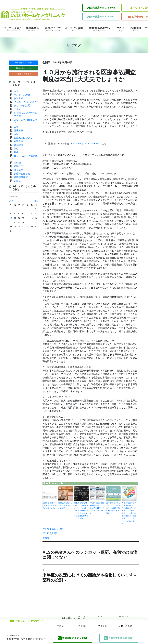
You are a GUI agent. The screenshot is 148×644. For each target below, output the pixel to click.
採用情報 (136, 29)
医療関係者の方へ (100, 29)
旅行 (16, 148)
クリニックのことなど (25, 102)
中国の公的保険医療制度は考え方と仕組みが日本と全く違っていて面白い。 (97, 508)
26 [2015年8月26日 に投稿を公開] (19, 227)
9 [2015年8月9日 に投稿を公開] (35, 214)
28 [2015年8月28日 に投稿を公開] (27, 227)
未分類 (46, 538)
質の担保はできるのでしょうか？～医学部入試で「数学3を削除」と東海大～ (113, 508)
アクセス (103, 626)
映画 (16, 152)
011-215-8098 (101, 8)
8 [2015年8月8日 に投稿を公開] (31, 214)
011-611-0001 (101, 17)
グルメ (17, 109)
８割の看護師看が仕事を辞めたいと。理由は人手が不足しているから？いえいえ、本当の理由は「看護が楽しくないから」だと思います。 (129, 513)
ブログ (120, 29)
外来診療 (18, 145)
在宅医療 (18, 141)
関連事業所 (32, 29)
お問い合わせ (126, 626)
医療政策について (23, 138)
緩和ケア (20, 166)
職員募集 (18, 170)
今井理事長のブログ (53, 529)
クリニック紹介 (13, 29)
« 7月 (11, 201)
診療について (53, 29)
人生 (16, 127)
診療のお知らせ (22, 174)
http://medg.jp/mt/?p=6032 (85, 144)
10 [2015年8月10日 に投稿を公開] (11, 218)
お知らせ (18, 98)
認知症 (17, 181)
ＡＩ (16, 91)
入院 (16, 134)
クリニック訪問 (22, 106)
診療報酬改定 (21, 177)
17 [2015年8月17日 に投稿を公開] (11, 222)
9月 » (36, 201)
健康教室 (18, 130)
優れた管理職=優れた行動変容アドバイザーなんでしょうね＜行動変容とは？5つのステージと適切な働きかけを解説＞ (81, 511)
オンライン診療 (74, 29)
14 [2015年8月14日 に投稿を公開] (27, 218)
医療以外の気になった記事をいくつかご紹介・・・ (65, 505)
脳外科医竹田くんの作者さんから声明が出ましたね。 (49, 505)
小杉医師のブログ (24, 74)
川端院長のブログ (24, 68)
